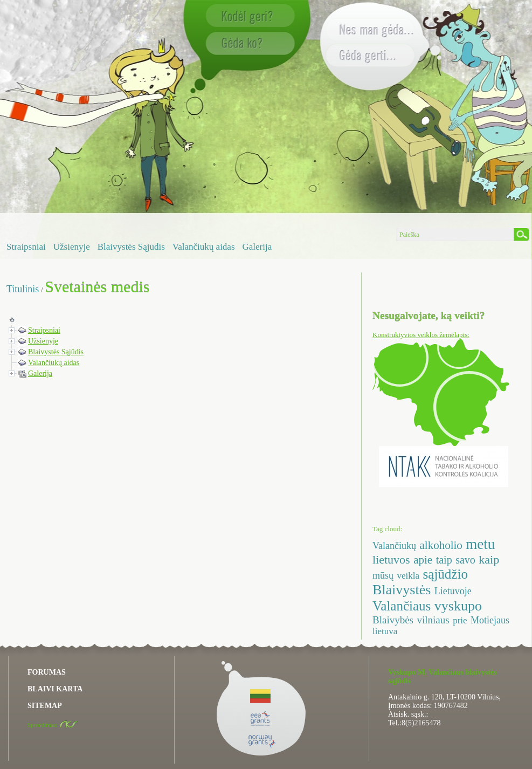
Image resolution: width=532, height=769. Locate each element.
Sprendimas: (53, 725)
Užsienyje (72, 247)
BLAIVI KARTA (55, 689)
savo (465, 560)
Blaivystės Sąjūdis (131, 247)
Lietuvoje (453, 591)
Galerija (257, 247)
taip (444, 560)
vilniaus (433, 620)
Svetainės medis (97, 287)
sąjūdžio (445, 574)
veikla (409, 576)
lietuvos (391, 559)
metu (480, 544)
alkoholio (441, 545)
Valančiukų (394, 546)
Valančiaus (402, 606)
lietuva (385, 631)
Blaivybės (393, 620)
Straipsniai (26, 247)
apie (423, 560)
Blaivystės (402, 590)
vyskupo (458, 606)
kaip (489, 559)
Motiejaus (490, 620)
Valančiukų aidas (204, 247)
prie (460, 620)
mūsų (383, 575)
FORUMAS (47, 672)
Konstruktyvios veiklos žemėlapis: (421, 335)
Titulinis (23, 289)
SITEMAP (45, 706)
